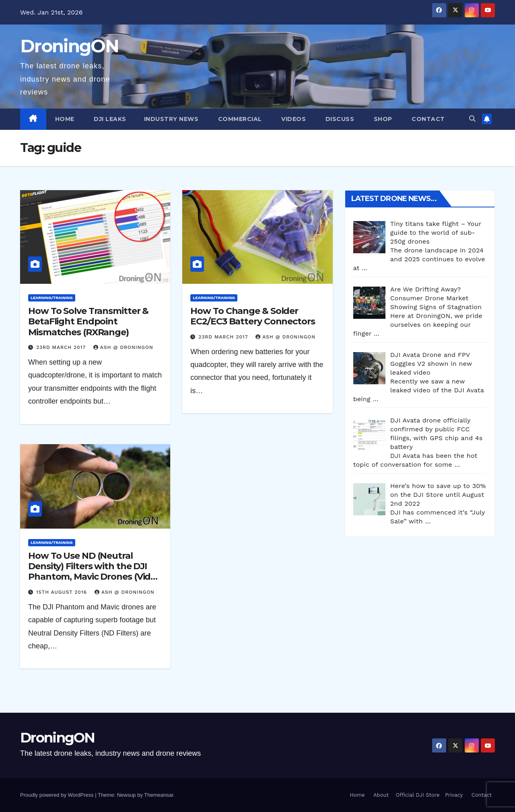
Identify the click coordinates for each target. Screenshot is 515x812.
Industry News (171, 119)
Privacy (454, 795)
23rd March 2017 (62, 347)
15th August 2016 (63, 592)
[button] (472, 119)
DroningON (70, 46)
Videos (293, 119)
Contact (427, 119)
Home (65, 119)
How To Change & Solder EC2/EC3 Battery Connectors (252, 316)
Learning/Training (52, 298)
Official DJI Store (417, 795)
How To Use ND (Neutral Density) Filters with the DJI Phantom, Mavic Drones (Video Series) (95, 572)
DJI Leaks (109, 119)
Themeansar (159, 795)
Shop (382, 119)
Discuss (339, 119)
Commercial (239, 119)
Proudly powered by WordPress (58, 795)
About (381, 795)
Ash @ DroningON (123, 347)
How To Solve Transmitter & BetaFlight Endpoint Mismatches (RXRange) (88, 322)
